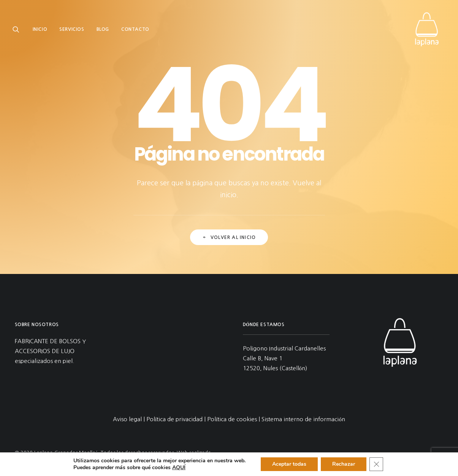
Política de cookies (232, 419)
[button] (18, 29)
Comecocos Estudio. (49, 461)
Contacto (135, 29)
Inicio (40, 29)
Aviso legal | (130, 419)
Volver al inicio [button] (229, 241)
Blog (103, 29)
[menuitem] (43, 29)
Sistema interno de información (303, 419)
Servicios (72, 29)
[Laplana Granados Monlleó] (427, 29)
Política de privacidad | (177, 419)
